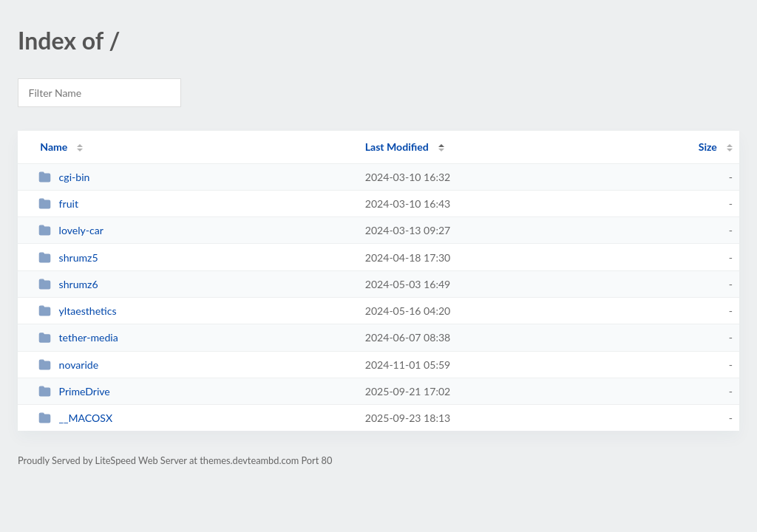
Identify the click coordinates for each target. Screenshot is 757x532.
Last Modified (397, 147)
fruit (58, 204)
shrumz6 (68, 284)
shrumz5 (68, 258)
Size (708, 147)
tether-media (78, 337)
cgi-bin (64, 177)
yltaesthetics (77, 311)
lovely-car (71, 230)
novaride (68, 365)
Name (54, 147)
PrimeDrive (74, 391)
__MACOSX (75, 418)
